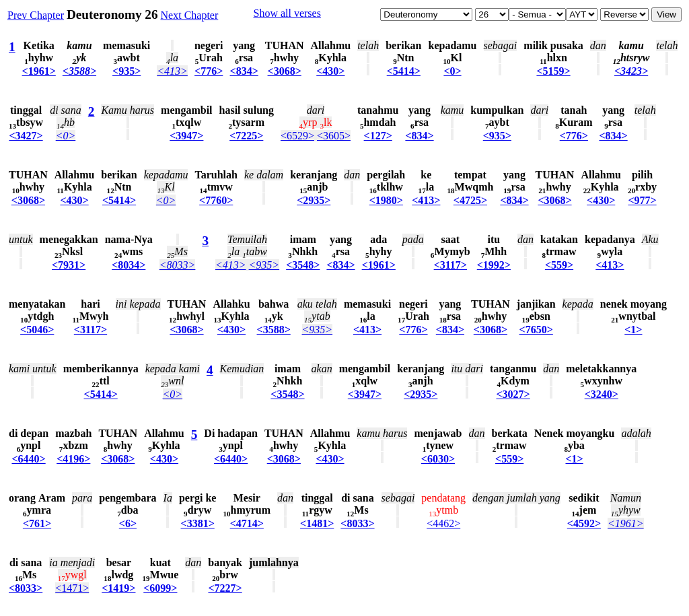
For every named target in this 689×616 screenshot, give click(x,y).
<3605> (334, 136)
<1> (633, 330)
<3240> (602, 394)
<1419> (118, 588)
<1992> (494, 265)
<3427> (26, 136)
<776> (209, 71)
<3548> (303, 265)
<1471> (72, 588)
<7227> (225, 588)
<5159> (553, 71)
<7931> (69, 265)
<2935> (314, 200)
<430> (330, 71)
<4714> (247, 523)
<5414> (404, 71)
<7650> (536, 330)
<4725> (470, 200)
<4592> (584, 523)
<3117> (450, 265)
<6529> (297, 136)
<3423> (631, 71)
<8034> (129, 265)
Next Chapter (190, 15)
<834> (244, 71)
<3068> (285, 71)
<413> (172, 71)
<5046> (37, 330)
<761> (37, 523)
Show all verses (287, 13)
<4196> (73, 459)
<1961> (39, 71)
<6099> (160, 588)
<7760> (216, 200)
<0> (452, 71)
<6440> (28, 459)
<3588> (79, 71)
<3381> (198, 523)
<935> (126, 71)
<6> (128, 523)
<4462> (443, 523)
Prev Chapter (36, 15)
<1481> (317, 523)
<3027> (513, 394)
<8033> (178, 265)
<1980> (386, 200)
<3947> (186, 136)
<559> (559, 265)
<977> (642, 200)
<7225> (246, 136)
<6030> (438, 459)
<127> (378, 136)
